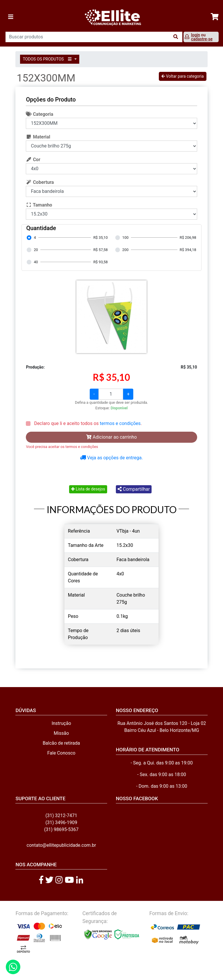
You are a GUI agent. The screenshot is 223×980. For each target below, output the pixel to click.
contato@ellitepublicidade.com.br (61, 845)
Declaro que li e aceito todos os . (87, 423)
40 (36, 262)
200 (125, 250)
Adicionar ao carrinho (111, 437)
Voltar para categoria (182, 76)
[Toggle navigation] (11, 17)
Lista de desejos (88, 489)
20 (36, 250)
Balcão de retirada (61, 743)
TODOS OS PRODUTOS (48, 59)
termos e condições (120, 423)
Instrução (61, 723)
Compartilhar (134, 489)
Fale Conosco (61, 753)
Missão (61, 733)
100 (125, 238)
